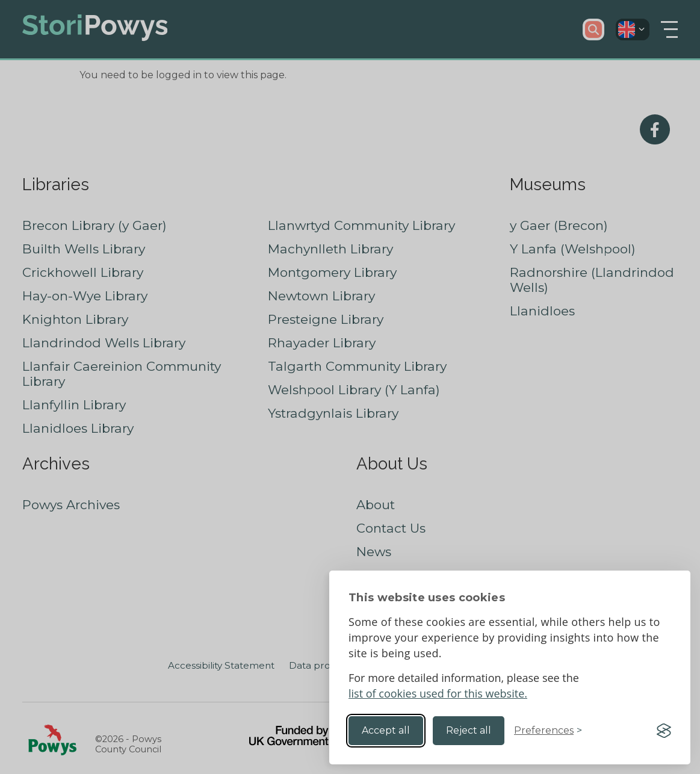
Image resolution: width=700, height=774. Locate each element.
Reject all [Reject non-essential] (469, 730)
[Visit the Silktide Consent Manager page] (664, 731)
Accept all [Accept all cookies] (386, 730)
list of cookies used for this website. (438, 693)
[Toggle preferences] (548, 731)
